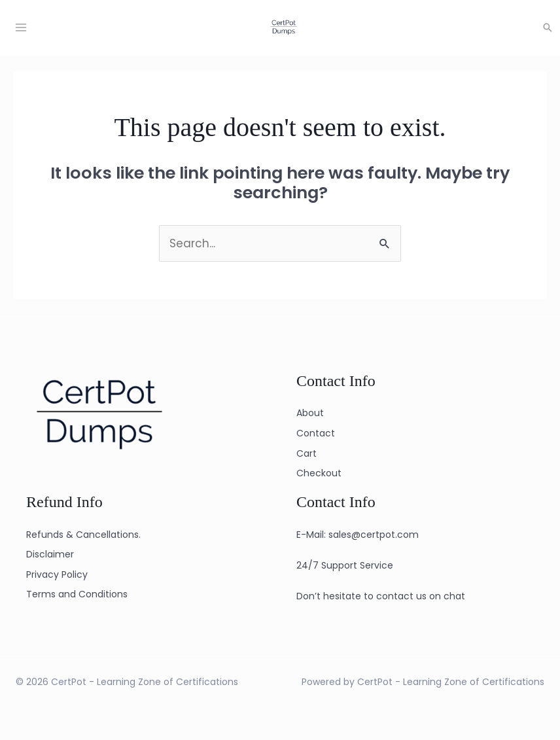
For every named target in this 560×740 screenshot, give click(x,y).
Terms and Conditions (77, 594)
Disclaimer (50, 554)
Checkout (319, 473)
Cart (306, 453)
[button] (548, 27)
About (310, 413)
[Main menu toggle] (21, 27)
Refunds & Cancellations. (83, 535)
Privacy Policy (57, 574)
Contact (316, 433)
